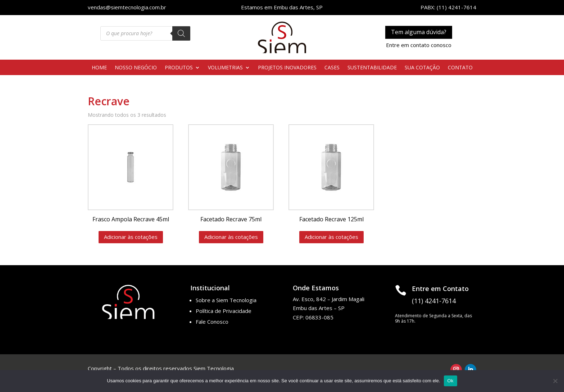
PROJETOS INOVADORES (287, 68)
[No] (555, 381)
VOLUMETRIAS (225, 68)
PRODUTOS (179, 68)
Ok (451, 381)
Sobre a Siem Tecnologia (226, 300)
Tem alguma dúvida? (419, 32)
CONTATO (460, 68)
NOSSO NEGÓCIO (136, 68)
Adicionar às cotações (131, 237)
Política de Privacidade (224, 311)
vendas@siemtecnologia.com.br (127, 7)
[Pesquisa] (181, 33)
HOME (99, 68)
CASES (332, 68)
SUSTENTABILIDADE (372, 68)
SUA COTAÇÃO (422, 68)
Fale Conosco (212, 322)
